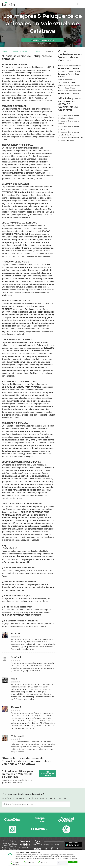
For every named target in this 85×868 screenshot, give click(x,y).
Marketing (15, 864)
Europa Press (39, 820)
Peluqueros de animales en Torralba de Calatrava (69, 134)
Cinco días (12, 820)
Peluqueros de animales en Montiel (69, 122)
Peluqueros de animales (21, 52)
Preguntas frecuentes (6, 846)
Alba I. (15, 679)
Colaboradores (25, 848)
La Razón (39, 829)
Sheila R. (17, 657)
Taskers (5, 52)
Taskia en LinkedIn (57, 849)
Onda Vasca (66, 829)
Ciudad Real (37, 52)
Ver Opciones (60, 863)
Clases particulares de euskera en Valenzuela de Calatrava (70, 67)
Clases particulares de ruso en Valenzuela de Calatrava (70, 87)
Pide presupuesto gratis (42, 40)
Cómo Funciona (5, 842)
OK (73, 862)
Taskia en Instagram (47, 849)
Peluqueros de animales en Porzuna (69, 128)
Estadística (44, 862)
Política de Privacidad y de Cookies (66, 858)
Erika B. (16, 634)
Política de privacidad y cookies (13, 844)
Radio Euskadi (66, 820)
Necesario (16, 862)
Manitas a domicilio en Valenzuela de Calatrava (67, 81)
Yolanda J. (18, 736)
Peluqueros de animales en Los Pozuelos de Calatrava (70, 139)
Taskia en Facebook (52, 849)
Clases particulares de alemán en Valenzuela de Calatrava (70, 92)
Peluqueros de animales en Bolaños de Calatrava (69, 117)
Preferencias (29, 862)
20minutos (12, 829)
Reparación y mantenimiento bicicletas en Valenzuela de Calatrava (70, 74)
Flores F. (16, 707)
